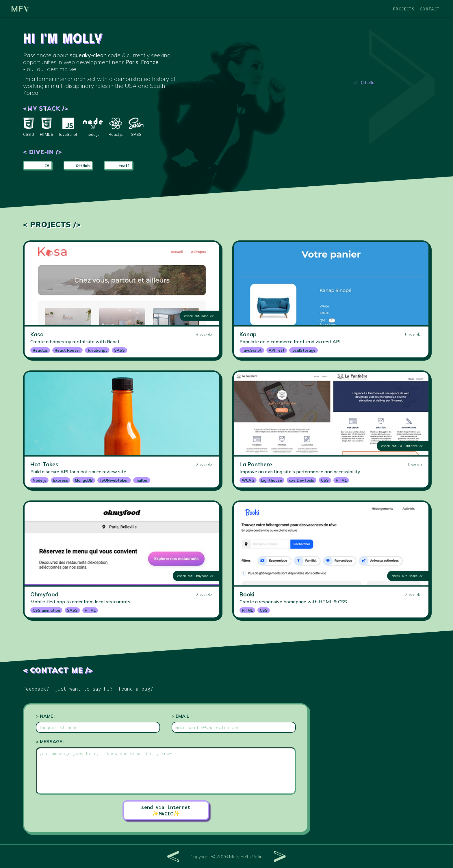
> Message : (50, 741)
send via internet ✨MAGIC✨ (166, 810)
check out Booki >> (407, 576)
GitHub (83, 166)
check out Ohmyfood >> (195, 576)
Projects (404, 9)
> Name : (46, 716)
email (124, 166)
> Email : (182, 716)
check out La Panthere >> (402, 446)
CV (47, 166)
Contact (430, 9)
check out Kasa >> (199, 316)
